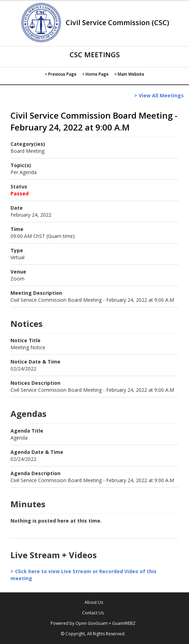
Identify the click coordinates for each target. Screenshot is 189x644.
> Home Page (95, 74)
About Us (94, 602)
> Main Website (129, 74)
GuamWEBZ (124, 623)
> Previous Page (61, 74)
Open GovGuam (92, 623)
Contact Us (93, 613)
